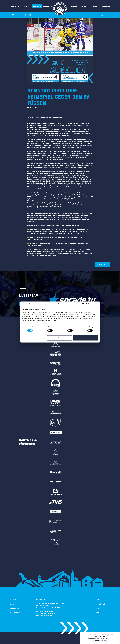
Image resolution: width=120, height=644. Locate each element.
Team (25, 6)
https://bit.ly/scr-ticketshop (80, 249)
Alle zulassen (85, 338)
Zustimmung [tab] (33, 304)
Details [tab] (60, 304)
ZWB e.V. (85, 6)
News (35, 6)
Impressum (15, 608)
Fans (95, 6)
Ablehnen (60, 338)
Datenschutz (16, 613)
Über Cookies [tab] (87, 304)
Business (106, 6)
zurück (102, 264)
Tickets (13, 6)
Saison (46, 6)
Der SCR (74, 6)
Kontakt (14, 604)
